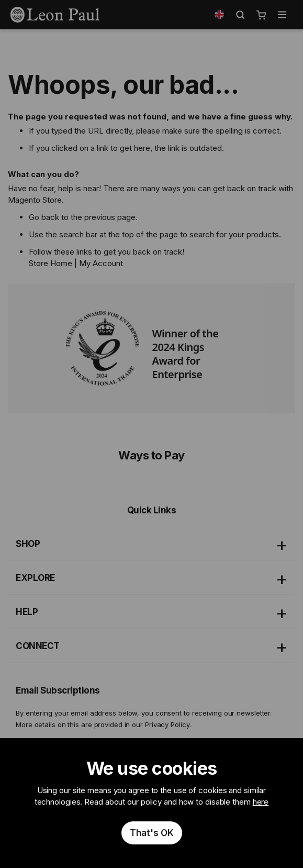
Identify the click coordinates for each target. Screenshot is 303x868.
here (261, 802)
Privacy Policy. (168, 724)
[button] (219, 15)
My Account (101, 263)
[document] (151, 803)
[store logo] (55, 15)
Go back (44, 217)
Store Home (50, 263)
